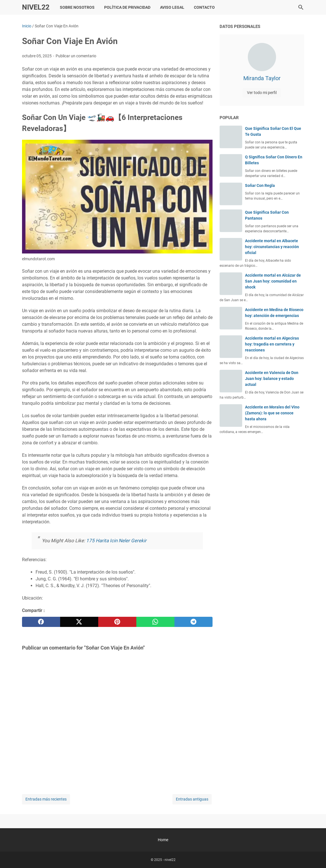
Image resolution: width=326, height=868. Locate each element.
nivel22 (36, 7)
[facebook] (41, 622)
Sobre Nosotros (77, 7)
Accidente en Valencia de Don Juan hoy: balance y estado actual (272, 379)
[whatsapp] (155, 622)
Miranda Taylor (262, 78)
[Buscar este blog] (301, 7)
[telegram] (193, 622)
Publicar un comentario (76, 56)
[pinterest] (117, 622)
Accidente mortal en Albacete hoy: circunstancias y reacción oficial (272, 247)
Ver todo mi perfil (262, 93)
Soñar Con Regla (260, 185)
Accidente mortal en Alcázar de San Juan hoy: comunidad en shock (273, 281)
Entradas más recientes (46, 799)
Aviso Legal (172, 7)
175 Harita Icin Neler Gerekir (116, 541)
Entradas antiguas (192, 799)
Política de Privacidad (127, 7)
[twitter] (79, 622)
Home (163, 840)
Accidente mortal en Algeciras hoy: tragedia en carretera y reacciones (272, 344)
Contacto (204, 7)
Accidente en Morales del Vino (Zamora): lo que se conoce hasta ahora (272, 413)
